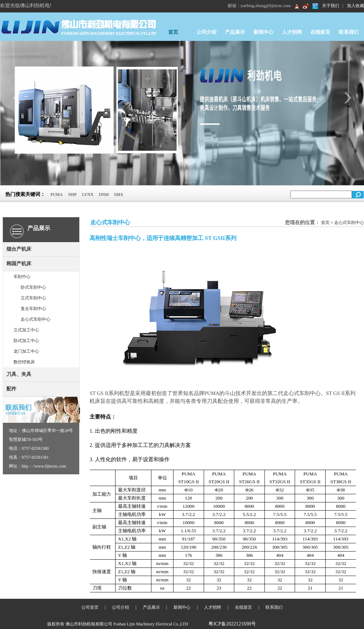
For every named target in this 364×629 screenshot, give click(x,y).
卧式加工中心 (26, 341)
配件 (11, 389)
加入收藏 (355, 6)
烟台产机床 (19, 249)
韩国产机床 (19, 264)
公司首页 (90, 607)
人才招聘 (292, 32)
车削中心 (22, 277)
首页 (173, 32)
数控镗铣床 (24, 362)
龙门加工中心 (26, 351)
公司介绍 (207, 32)
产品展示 (235, 32)
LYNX (88, 194)
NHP (73, 194)
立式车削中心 (33, 298)
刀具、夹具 (19, 374)
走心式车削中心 (36, 319)
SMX (119, 194)
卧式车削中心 (33, 287)
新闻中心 (263, 32)
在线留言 (320, 32)
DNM (104, 194)
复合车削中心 (33, 309)
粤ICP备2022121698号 (232, 624)
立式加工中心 (26, 330)
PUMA (57, 194)
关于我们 (331, 6)
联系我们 (349, 32)
